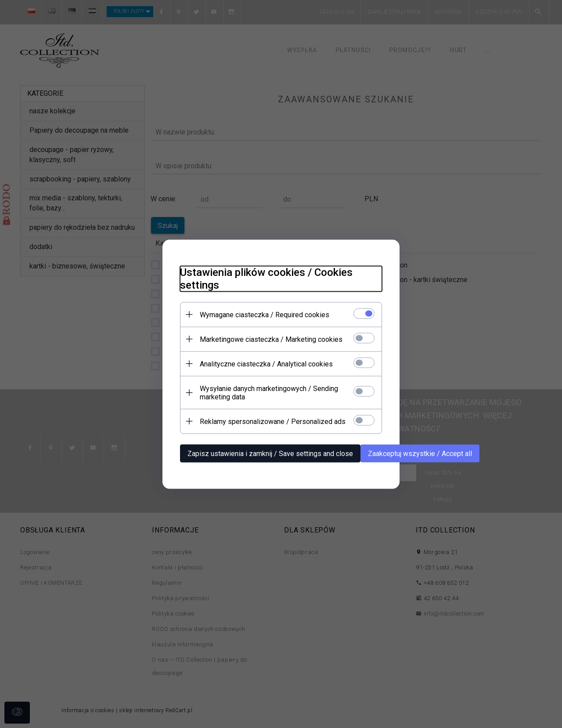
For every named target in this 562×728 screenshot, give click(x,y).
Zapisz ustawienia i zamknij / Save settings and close (270, 453)
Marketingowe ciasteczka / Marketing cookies (271, 339)
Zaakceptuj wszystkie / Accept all (420, 453)
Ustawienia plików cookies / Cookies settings (266, 278)
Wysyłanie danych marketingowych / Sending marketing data (269, 392)
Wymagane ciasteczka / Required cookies (265, 314)
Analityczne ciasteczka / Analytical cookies (266, 364)
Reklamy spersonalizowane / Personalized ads (273, 421)
